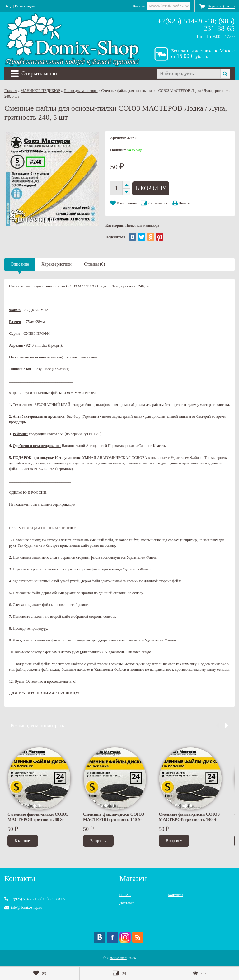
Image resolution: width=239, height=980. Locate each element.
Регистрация (25, 6)
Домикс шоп (117, 958)
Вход (8, 6)
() (40, 973)
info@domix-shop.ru (27, 907)
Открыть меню (34, 74)
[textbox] (188, 74)
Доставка (127, 903)
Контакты (176, 895)
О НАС (125, 895)
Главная (11, 91)
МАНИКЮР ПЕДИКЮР (40, 91)
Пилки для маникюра (81, 91)
